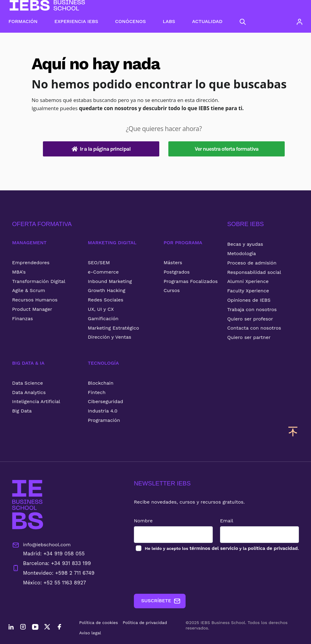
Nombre (141, 521)
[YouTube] (35, 628)
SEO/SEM (99, 263)
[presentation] (177, 573)
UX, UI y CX (101, 309)
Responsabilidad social (254, 272)
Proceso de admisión (252, 263)
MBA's (19, 272)
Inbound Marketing (110, 281)
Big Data (22, 411)
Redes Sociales (106, 300)
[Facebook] (59, 628)
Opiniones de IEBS (249, 300)
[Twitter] (47, 628)
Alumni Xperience (248, 281)
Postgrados (177, 272)
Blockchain (101, 383)
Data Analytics (29, 392)
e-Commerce (103, 272)
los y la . (220, 548)
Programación (104, 420)
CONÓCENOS (131, 21)
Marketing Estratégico (113, 328)
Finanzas (23, 319)
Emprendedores (31, 263)
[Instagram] (23, 628)
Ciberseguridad (106, 401)
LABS (169, 21)
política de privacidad (272, 548)
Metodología (242, 253)
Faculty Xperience (248, 291)
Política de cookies (99, 623)
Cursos (172, 290)
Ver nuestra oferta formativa (227, 149)
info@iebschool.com (41, 545)
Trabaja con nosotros (252, 309)
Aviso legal (90, 633)
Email (225, 521)
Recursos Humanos (35, 300)
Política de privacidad (145, 623)
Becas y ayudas (245, 244)
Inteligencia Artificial (36, 401)
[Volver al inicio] (47, 5)
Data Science (28, 383)
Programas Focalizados (191, 281)
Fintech (97, 392)
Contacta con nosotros (254, 328)
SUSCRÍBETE (158, 601)
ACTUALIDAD (207, 21)
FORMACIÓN (23, 21)
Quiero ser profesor (250, 319)
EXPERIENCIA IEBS (76, 21)
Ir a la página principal (101, 149)
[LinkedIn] (11, 628)
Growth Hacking (107, 290)
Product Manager (32, 309)
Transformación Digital (39, 281)
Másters (173, 263)
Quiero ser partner (249, 337)
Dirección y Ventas (110, 337)
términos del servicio (212, 548)
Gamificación (103, 319)
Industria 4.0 (103, 411)
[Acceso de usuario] (300, 22)
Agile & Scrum (29, 290)
